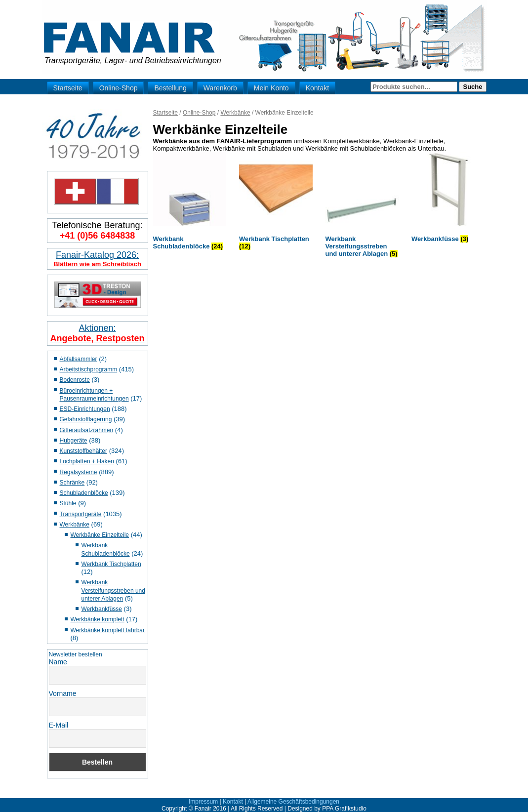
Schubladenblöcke (84, 493)
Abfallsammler (79, 359)
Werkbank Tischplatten (111, 564)
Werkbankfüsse (102, 609)
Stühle (68, 503)
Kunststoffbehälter (84, 451)
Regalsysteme (79, 472)
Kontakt (317, 88)
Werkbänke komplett (98, 619)
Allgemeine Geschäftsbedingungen (293, 802)
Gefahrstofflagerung (86, 419)
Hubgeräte (74, 441)
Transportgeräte (81, 514)
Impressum (203, 802)
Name (58, 662)
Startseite (68, 88)
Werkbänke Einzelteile (100, 535)
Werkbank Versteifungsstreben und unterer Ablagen (113, 590)
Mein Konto (271, 88)
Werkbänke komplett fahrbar (108, 630)
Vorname (63, 693)
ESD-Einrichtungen (85, 409)
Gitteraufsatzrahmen (87, 430)
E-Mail (59, 725)
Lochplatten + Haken (87, 461)
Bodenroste (75, 380)
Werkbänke (75, 525)
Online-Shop (119, 88)
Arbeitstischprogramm (89, 369)
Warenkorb (220, 88)
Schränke (72, 483)
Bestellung (170, 88)
